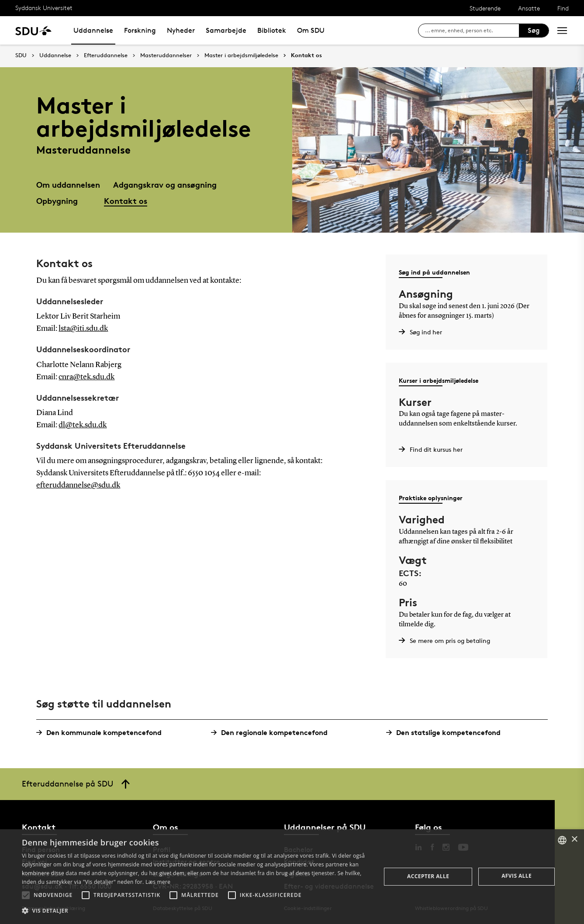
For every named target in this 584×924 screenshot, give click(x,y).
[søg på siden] (472, 31)
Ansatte (529, 8)
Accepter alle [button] (428, 876)
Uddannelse (93, 30)
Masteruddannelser (166, 55)
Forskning (140, 30)
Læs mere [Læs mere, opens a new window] (158, 882)
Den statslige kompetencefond (447, 733)
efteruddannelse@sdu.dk (78, 485)
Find (563, 8)
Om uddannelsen (68, 184)
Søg (534, 30)
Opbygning (57, 201)
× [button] (574, 840)
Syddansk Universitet (44, 8)
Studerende (485, 8)
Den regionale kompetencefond (273, 733)
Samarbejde (226, 30)
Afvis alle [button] (517, 876)
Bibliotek (272, 30)
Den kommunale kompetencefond (102, 733)
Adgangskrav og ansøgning (165, 184)
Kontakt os (306, 55)
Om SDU (311, 30)
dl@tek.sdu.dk (83, 425)
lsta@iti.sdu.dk (83, 329)
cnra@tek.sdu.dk (86, 377)
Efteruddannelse (106, 55)
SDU (21, 55)
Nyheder (181, 30)
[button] (26, 895)
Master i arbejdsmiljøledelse (241, 55)
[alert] (292, 877)
